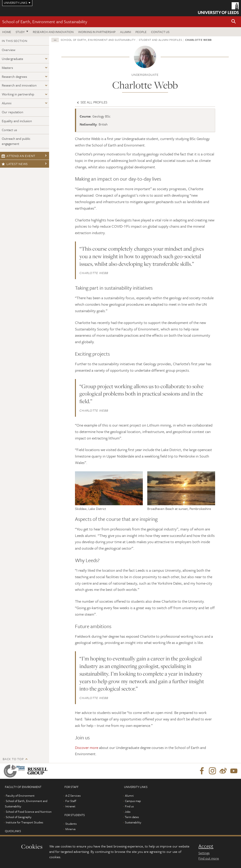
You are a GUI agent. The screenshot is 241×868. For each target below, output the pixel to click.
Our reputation (12, 112)
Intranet (70, 806)
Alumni (126, 32)
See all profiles (92, 102)
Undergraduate (12, 59)
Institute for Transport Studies (24, 822)
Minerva (70, 829)
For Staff (71, 801)
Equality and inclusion (17, 121)
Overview (9, 50)
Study (20, 32)
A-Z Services (73, 796)
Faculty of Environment (20, 796)
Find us (129, 806)
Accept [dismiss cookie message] (206, 846)
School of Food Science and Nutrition (29, 812)
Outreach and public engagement (16, 141)
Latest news (15, 164)
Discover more (87, 747)
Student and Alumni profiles (160, 40)
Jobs (128, 812)
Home (7, 32)
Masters (7, 68)
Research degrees (14, 76)
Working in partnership (97, 32)
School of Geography (19, 817)
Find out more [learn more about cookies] (209, 858)
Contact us (160, 32)
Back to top (13, 759)
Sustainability (133, 822)
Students (71, 824)
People (141, 32)
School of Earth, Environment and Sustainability (45, 22)
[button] (234, 22)
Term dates (132, 817)
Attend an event (18, 156)
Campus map (133, 801)
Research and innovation (53, 32)
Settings (204, 853)
